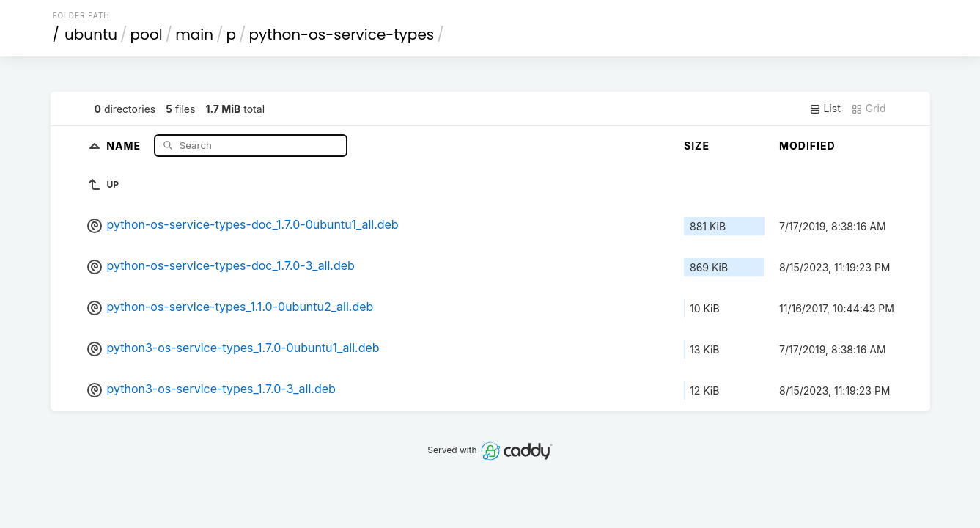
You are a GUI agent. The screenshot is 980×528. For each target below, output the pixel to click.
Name (125, 145)
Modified (807, 146)
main (194, 34)
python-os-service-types (342, 34)
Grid (869, 109)
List (825, 109)
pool (147, 34)
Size (697, 146)
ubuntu (91, 34)
